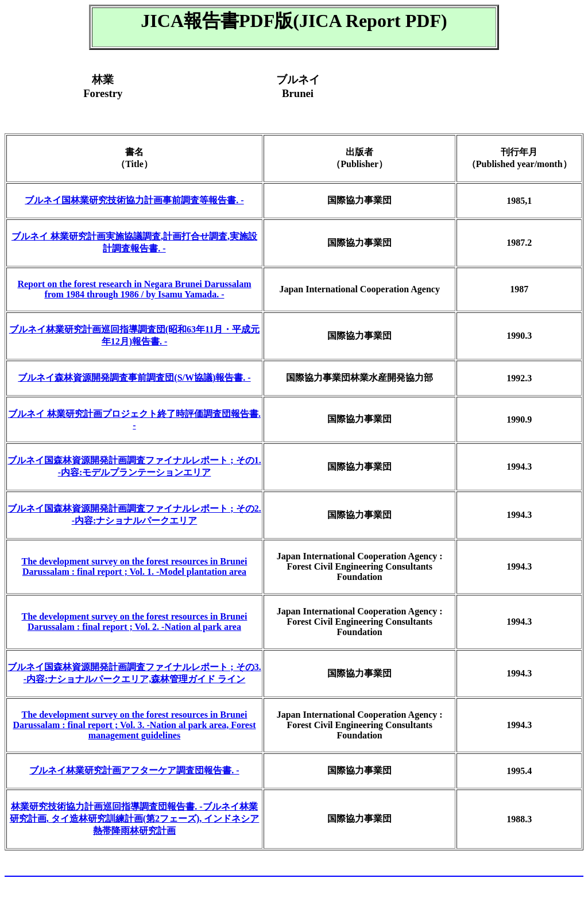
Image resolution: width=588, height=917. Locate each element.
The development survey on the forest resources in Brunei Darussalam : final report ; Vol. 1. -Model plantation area (135, 566)
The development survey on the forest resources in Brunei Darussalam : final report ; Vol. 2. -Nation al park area (135, 622)
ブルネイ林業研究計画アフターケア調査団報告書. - (134, 770)
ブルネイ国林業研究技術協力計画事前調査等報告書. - (134, 200)
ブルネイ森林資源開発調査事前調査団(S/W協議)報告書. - (134, 378)
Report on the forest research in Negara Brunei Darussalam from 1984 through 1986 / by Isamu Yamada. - (134, 289)
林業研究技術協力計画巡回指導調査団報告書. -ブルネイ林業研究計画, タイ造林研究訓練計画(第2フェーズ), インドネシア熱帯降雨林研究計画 (135, 819)
